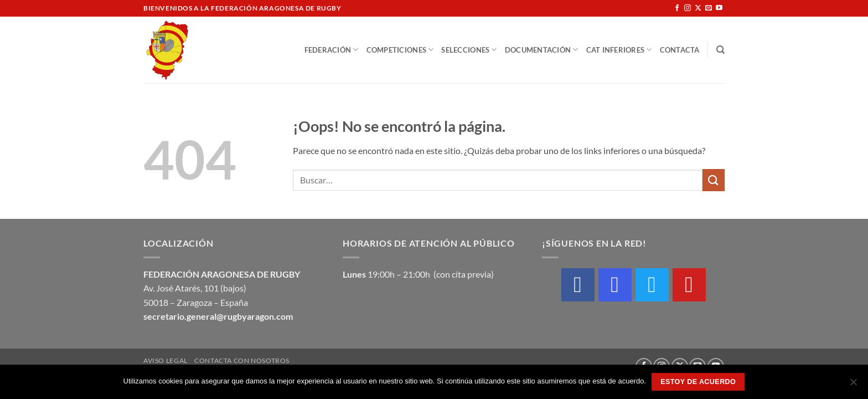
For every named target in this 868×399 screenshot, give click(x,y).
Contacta (680, 50)
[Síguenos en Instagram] (688, 8)
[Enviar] (714, 180)
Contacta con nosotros (242, 360)
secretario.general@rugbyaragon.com (218, 316)
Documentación (542, 50)
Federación (332, 50)
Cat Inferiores (619, 50)
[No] (853, 385)
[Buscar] (720, 50)
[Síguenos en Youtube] (719, 8)
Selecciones (469, 50)
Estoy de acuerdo (698, 382)
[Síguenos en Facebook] (677, 8)
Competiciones (400, 50)
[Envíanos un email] (709, 8)
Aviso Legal (166, 360)
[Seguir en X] (698, 8)
